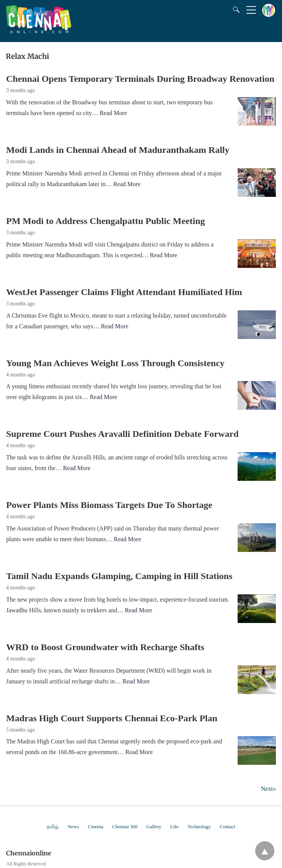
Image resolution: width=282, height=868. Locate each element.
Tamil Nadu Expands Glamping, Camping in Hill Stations (119, 576)
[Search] (235, 10)
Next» (268, 789)
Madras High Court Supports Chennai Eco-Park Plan (112, 718)
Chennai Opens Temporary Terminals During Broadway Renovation (140, 79)
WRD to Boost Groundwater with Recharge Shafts (105, 647)
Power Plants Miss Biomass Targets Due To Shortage (109, 505)
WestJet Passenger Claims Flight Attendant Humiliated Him (124, 292)
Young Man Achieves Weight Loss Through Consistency (115, 363)
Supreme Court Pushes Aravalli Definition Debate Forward (122, 434)
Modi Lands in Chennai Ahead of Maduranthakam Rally (118, 150)
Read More (113, 113)
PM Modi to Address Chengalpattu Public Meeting (106, 221)
